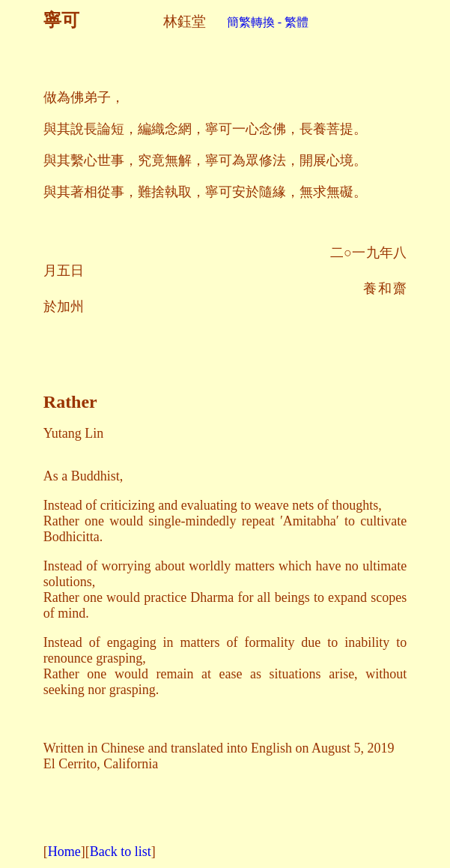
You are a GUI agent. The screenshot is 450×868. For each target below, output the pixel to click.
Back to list (121, 852)
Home (64, 852)
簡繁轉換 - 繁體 (257, 22)
